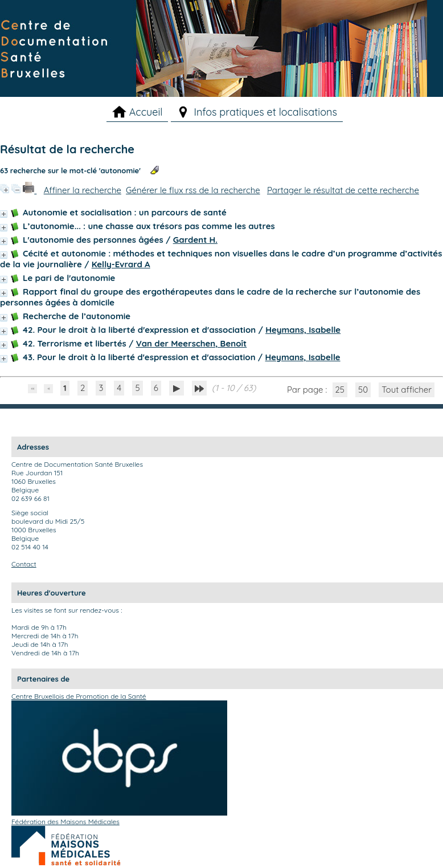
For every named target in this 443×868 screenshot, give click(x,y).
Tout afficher (407, 390)
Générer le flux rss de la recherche (193, 190)
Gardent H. (195, 240)
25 (340, 390)
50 (363, 390)
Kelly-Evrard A (121, 264)
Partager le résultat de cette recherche (343, 190)
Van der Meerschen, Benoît (192, 343)
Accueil (146, 112)
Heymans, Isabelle (303, 330)
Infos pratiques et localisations (265, 112)
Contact (24, 564)
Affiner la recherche (83, 190)
